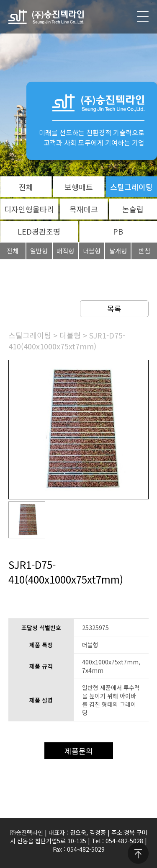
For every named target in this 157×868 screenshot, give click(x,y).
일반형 (39, 251)
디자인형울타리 (29, 209)
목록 (114, 308)
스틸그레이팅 (131, 187)
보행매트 (79, 187)
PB (118, 231)
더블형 (92, 251)
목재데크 (84, 209)
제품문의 (79, 751)
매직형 (65, 251)
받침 (144, 251)
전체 (26, 187)
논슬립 (133, 209)
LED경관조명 (39, 231)
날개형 (118, 251)
